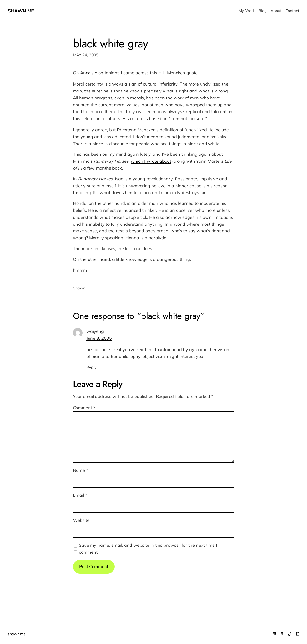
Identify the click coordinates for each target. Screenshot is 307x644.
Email (80, 495)
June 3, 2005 (99, 338)
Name (80, 470)
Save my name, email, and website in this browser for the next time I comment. (148, 549)
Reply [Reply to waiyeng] (92, 367)
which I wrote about (151, 161)
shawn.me (21, 11)
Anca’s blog (92, 73)
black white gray (110, 43)
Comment (84, 408)
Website (81, 520)
